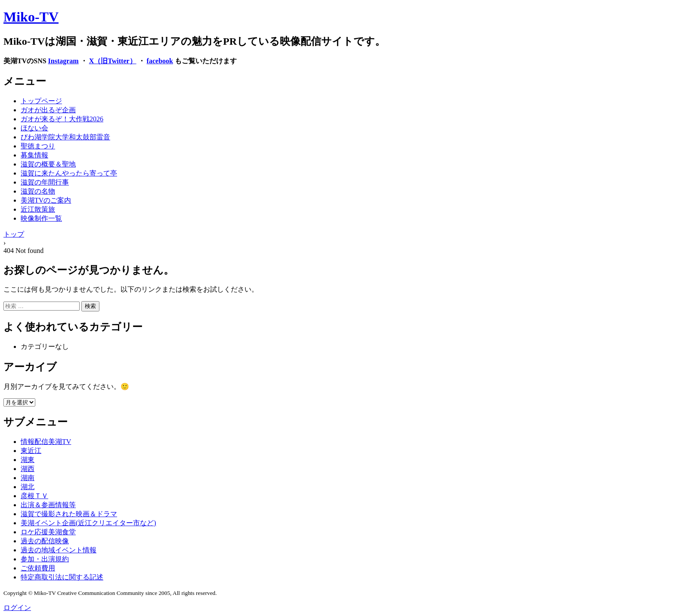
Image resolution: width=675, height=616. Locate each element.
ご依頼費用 (38, 568)
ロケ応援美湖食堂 (48, 532)
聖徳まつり (38, 146)
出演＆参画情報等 (48, 505)
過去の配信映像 (45, 541)
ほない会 (34, 128)
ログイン (17, 608)
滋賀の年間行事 (45, 182)
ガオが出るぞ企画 (48, 110)
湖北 (28, 487)
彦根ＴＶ (34, 496)
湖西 (28, 469)
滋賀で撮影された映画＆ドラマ (69, 514)
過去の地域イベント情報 (59, 550)
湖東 (28, 460)
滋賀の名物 (38, 191)
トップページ (41, 101)
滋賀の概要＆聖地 (48, 164)
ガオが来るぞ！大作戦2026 (62, 119)
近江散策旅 (38, 209)
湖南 (28, 478)
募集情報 (34, 155)
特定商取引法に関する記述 (62, 577)
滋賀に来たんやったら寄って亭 (69, 173)
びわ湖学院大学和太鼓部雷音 (65, 137)
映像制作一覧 (41, 218)
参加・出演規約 (45, 559)
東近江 (31, 451)
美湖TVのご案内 (46, 200)
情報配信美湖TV (46, 442)
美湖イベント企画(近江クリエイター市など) (88, 523)
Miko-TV (31, 17)
